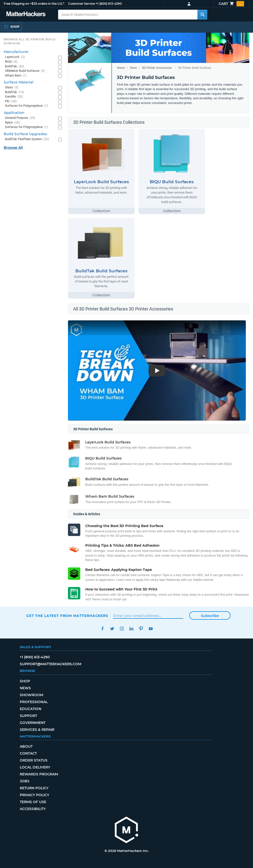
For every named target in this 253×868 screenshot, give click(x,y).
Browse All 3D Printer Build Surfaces (30, 41)
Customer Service (82, 4)
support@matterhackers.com (51, 664)
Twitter (112, 629)
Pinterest (141, 629)
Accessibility (33, 809)
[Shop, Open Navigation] (11, 27)
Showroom (32, 695)
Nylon (12, 123)
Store (133, 68)
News (25, 688)
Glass (12, 88)
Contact (28, 753)
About (26, 746)
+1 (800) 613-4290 (109, 4)
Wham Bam (16, 76)
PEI (11, 101)
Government (33, 723)
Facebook (102, 629)
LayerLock (15, 57)
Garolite (14, 97)
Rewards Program (39, 774)
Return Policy (34, 788)
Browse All (13, 148)
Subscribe (210, 616)
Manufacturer (16, 52)
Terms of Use (33, 802)
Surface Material (19, 82)
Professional (34, 702)
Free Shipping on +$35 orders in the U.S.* (34, 4)
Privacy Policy (34, 795)
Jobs (25, 781)
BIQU (11, 62)
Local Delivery (35, 767)
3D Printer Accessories (157, 68)
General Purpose (20, 118)
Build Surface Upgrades (25, 134)
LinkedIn (131, 629)
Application (14, 113)
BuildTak (15, 66)
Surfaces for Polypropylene (27, 106)
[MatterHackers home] (126, 830)
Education (31, 709)
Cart (231, 4)
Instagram (122, 629)
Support (28, 716)
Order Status (34, 760)
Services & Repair (37, 730)
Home (121, 68)
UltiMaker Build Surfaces (25, 71)
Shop (25, 681)
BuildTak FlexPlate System (27, 139)
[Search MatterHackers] (202, 15)
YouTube (151, 629)
